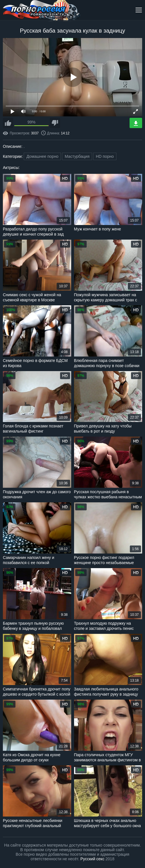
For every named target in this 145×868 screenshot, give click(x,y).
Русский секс (92, 859)
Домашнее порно (42, 156)
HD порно (105, 156)
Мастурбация (77, 156)
